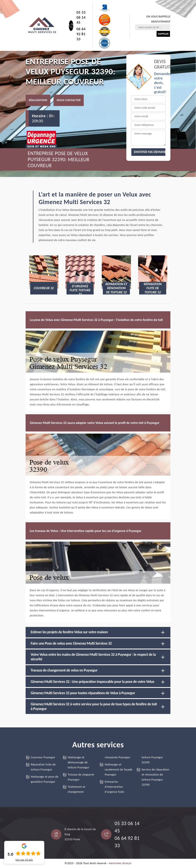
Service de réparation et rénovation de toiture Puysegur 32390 (155, 777)
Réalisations (38, 100)
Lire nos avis (24, 860)
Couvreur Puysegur (43, 757)
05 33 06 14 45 (81, 17)
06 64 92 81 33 (81, 34)
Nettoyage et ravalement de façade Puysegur (119, 770)
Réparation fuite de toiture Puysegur (43, 767)
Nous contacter (69, 100)
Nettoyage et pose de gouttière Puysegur (45, 779)
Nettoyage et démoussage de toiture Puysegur (78, 762)
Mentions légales (120, 863)
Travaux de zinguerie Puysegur (81, 777)
